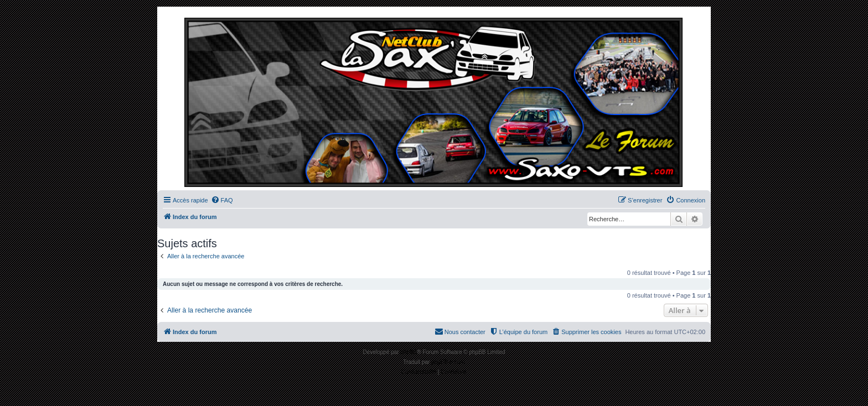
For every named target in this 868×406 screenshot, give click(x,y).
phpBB (409, 352)
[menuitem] (222, 200)
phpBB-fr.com (448, 362)
